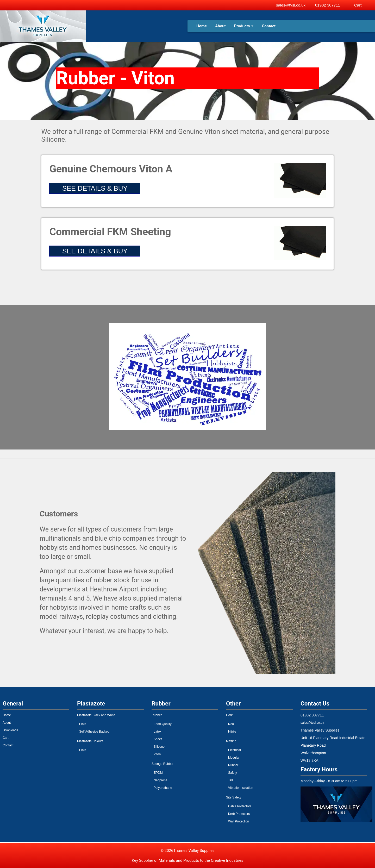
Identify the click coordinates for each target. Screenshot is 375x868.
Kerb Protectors (239, 814)
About (220, 26)
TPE (231, 780)
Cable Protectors (240, 806)
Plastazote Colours (90, 741)
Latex (157, 732)
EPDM (158, 773)
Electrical (235, 750)
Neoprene (161, 780)
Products (244, 26)
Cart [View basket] (358, 5)
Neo (231, 724)
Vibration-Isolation (241, 788)
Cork (229, 715)
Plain (83, 724)
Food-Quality (163, 724)
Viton (157, 754)
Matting (231, 741)
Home (202, 26)
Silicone (159, 747)
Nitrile (232, 732)
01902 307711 (328, 5)
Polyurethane (163, 788)
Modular (234, 758)
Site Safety (234, 797)
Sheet (158, 739)
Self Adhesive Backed (94, 732)
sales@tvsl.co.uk (291, 5)
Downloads (10, 730)
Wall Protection (239, 821)
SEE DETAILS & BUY (95, 188)
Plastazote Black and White (96, 715)
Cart (6, 738)
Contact (269, 26)
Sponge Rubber (162, 764)
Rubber (157, 715)
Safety (233, 773)
